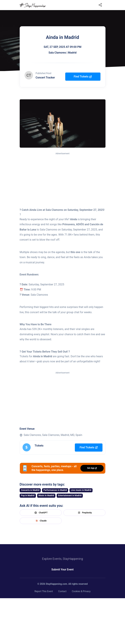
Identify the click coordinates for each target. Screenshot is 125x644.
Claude (41, 521)
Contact (62, 591)
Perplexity (84, 513)
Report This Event (44, 591)
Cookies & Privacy (81, 591)
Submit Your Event (63, 569)
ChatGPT (41, 513)
